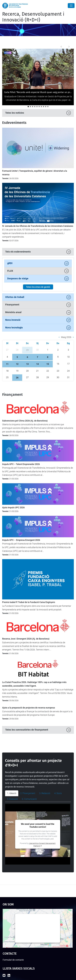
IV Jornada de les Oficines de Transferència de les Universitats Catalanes (38, 226)
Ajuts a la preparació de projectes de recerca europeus (29, 708)
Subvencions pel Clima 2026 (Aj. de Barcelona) (25, 421)
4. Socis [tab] (58, 793)
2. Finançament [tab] (28, 793)
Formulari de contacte (13, 960)
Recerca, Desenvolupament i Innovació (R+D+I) (33, 17)
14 (37, 364)
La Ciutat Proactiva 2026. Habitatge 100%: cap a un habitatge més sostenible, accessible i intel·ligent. (34, 684)
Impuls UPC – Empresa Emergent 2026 (21, 540)
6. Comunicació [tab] (29, 799)
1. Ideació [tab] (12, 793)
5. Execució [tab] (12, 799)
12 (17, 364)
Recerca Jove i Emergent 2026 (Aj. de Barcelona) (26, 639)
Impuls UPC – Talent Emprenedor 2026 (21, 464)
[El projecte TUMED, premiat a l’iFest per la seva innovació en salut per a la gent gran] (35, 107)
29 (27, 350)
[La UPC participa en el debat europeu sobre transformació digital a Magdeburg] (39, 107)
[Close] (71, 6)
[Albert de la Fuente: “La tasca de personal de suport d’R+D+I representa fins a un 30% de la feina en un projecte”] (30, 107)
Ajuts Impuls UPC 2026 (13, 508)
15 (48, 364)
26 (17, 378)
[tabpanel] (38, 834)
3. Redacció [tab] (45, 793)
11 (7, 364)
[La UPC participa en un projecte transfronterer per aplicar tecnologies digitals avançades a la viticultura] (46, 107)
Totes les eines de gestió (38, 287)
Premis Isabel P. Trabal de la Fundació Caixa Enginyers (29, 602)
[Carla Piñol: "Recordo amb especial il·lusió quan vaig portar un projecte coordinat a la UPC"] (28, 107)
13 (27, 364)
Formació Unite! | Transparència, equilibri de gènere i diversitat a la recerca (35, 173)
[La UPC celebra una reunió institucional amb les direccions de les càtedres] (37, 107)
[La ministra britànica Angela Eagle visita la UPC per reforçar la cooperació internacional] (48, 107)
